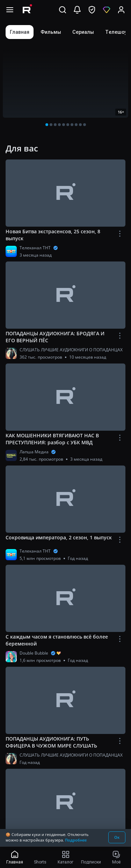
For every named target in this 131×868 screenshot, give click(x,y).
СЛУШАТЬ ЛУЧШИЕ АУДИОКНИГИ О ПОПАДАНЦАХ (71, 350)
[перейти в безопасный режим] (92, 10)
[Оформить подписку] (107, 10)
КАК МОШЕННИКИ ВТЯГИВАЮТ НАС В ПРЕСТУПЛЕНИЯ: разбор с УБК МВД (52, 439)
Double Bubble (34, 653)
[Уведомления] (77, 10)
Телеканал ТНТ (35, 248)
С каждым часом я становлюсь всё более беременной (57, 640)
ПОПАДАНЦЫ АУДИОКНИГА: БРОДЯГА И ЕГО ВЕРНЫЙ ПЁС (55, 337)
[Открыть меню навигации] (10, 10)
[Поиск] (63, 10)
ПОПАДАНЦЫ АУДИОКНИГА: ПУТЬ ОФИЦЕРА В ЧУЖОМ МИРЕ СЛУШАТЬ (51, 742)
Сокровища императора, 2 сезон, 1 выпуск (59, 537)
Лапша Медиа (34, 452)
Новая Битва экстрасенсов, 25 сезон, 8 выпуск (53, 235)
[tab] (20, 32)
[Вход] (121, 10)
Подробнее (76, 840)
